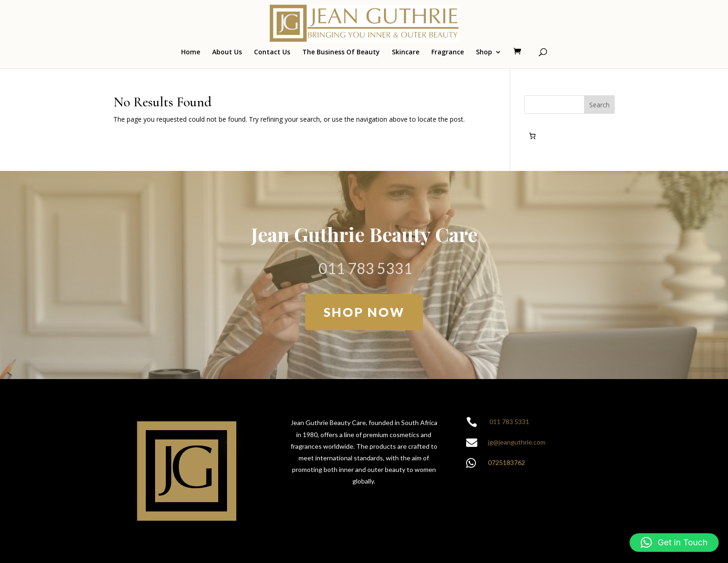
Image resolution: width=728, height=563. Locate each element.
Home (191, 52)
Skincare (406, 52)
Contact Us (272, 52)
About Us (227, 52)
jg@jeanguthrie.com (517, 442)
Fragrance (448, 52)
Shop (484, 52)
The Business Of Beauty (341, 52)
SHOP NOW (364, 312)
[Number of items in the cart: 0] (532, 136)
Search (599, 105)
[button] (674, 543)
